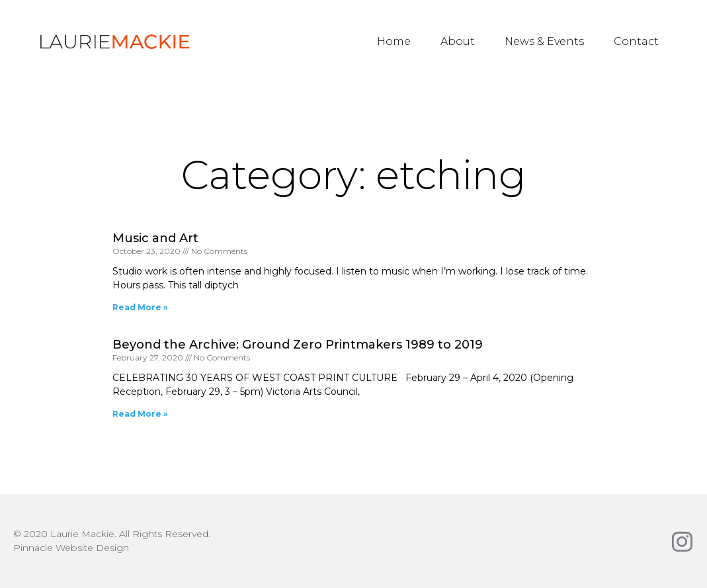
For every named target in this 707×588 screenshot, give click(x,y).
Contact (636, 41)
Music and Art (155, 238)
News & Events (544, 41)
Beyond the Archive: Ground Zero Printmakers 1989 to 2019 (298, 345)
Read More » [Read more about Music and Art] (140, 307)
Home (394, 41)
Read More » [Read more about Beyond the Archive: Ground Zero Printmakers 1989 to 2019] (140, 414)
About (458, 41)
